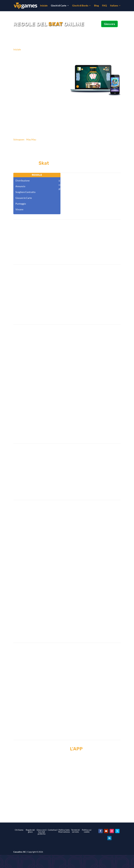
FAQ (104, 6)
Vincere (19, 209)
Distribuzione (23, 181)
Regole (37, 175)
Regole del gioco (30, 831)
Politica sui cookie (87, 831)
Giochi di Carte (59, 6)
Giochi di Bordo (80, 6)
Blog (96, 6)
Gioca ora (109, 24)
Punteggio (21, 204)
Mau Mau (31, 139)
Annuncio (20, 186)
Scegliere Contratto (25, 192)
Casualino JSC (20, 852)
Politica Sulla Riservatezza (64, 831)
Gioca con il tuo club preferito (42, 832)
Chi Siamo (19, 830)
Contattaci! (53, 830)
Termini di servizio (75, 831)
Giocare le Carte (24, 198)
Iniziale (44, 6)
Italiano (114, 6)
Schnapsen (19, 139)
